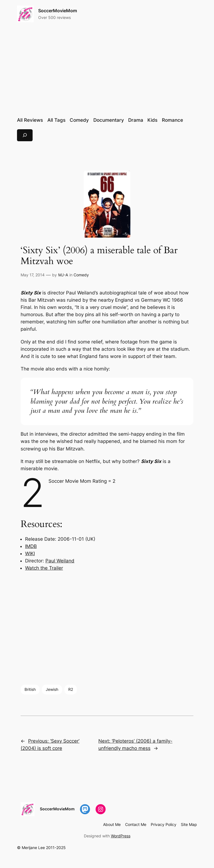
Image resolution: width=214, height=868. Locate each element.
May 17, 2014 (33, 275)
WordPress (121, 836)
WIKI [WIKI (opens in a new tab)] (30, 554)
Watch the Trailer (44, 568)
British (30, 689)
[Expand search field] (25, 135)
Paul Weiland (60, 561)
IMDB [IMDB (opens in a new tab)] (31, 546)
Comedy (81, 275)
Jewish (52, 689)
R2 (71, 689)
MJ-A (63, 275)
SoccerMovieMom (58, 11)
